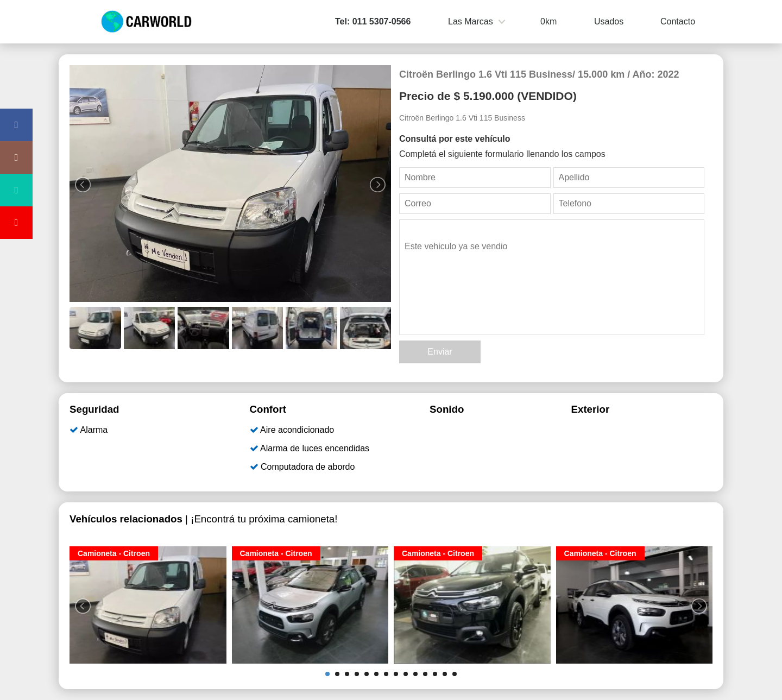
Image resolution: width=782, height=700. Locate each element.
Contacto (678, 21)
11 (425, 674)
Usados (609, 21)
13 (445, 674)
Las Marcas (471, 21)
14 (455, 674)
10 (415, 674)
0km (548, 21)
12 (435, 674)
